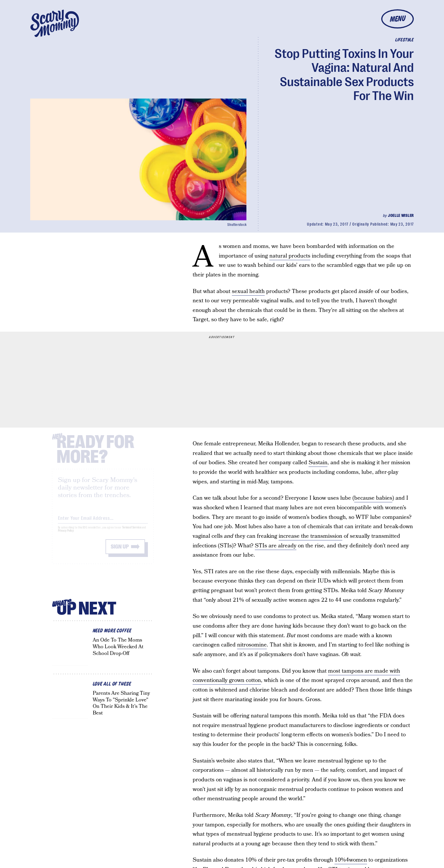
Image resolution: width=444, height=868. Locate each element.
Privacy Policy (66, 535)
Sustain (318, 463)
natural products (290, 256)
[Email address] (103, 522)
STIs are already (276, 546)
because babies (373, 498)
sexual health (248, 291)
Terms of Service (131, 532)
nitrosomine (252, 645)
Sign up (120, 551)
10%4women (351, 860)
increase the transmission (310, 536)
